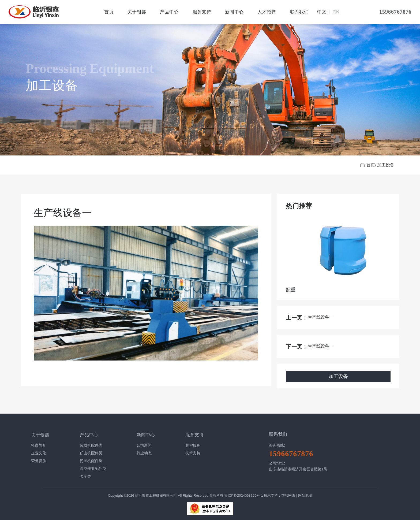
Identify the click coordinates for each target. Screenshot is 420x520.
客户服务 (193, 445)
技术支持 (193, 453)
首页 (109, 12)
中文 (322, 12)
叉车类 (85, 476)
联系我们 (300, 12)
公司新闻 (144, 445)
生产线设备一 (321, 317)
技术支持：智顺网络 (280, 495)
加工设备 (386, 165)
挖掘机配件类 (91, 461)
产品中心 (169, 12)
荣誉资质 (39, 461)
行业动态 (144, 453)
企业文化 (39, 453)
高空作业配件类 (93, 469)
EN (337, 12)
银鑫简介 (39, 445)
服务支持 (202, 12)
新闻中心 (235, 12)
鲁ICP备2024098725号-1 (244, 495)
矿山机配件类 (91, 453)
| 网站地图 (304, 495)
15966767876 (395, 12)
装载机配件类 (91, 445)
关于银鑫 (137, 12)
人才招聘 (267, 12)
